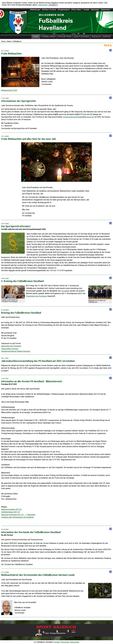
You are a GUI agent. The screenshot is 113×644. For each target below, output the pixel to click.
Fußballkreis (48, 37)
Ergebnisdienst (64, 10)
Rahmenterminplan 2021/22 (11, 509)
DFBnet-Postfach (49, 10)
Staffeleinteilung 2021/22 (11, 512)
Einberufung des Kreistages (11, 346)
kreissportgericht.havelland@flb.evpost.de (79, 117)
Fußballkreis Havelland (18, 23)
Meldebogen (35, 10)
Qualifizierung (82, 37)
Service (107, 37)
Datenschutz (43, 5)
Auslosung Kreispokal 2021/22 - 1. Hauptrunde (18, 515)
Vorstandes (65, 291)
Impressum (95, 10)
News (36, 37)
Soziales (96, 37)
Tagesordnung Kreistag (10, 349)
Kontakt (86, 10)
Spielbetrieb (65, 37)
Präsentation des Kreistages (36, 296)
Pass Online (76, 10)
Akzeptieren (53, 5)
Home (3, 41)
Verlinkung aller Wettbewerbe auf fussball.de (17, 517)
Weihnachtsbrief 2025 (9, 90)
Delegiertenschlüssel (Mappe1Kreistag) (16, 351)
